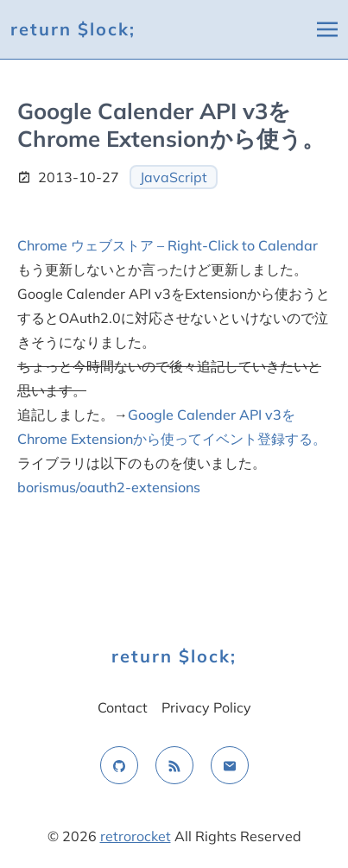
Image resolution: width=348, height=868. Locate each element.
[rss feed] (174, 765)
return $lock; (73, 29)
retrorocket (136, 836)
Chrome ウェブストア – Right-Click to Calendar (168, 245)
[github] (119, 765)
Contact (123, 707)
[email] (230, 765)
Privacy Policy (206, 707)
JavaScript (174, 177)
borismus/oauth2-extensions (109, 487)
